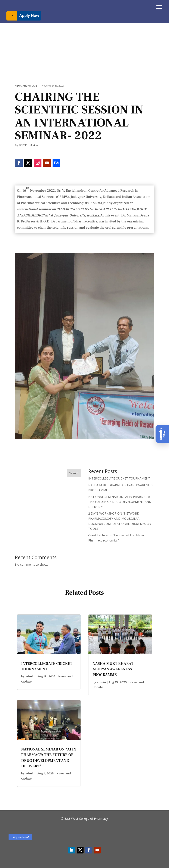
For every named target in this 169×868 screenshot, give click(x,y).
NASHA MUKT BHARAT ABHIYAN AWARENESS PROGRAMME (113, 669)
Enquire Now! (20, 837)
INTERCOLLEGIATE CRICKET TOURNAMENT (119, 478)
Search (74, 473)
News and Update (26, 86)
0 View (34, 145)
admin (30, 676)
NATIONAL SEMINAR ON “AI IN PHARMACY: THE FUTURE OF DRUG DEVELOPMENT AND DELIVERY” (120, 502)
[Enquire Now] (162, 434)
